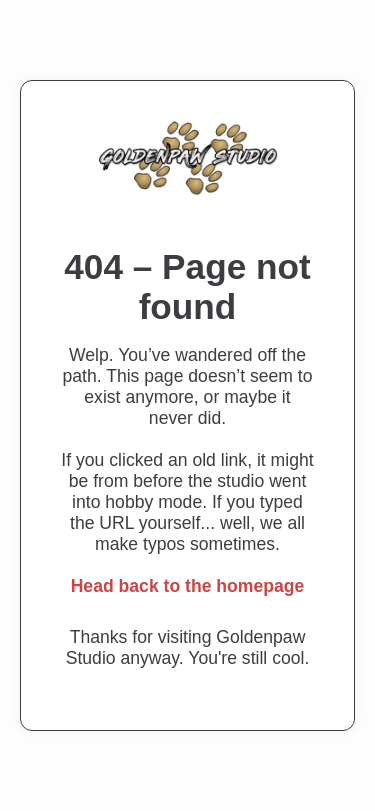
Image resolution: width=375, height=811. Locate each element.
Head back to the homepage (188, 586)
